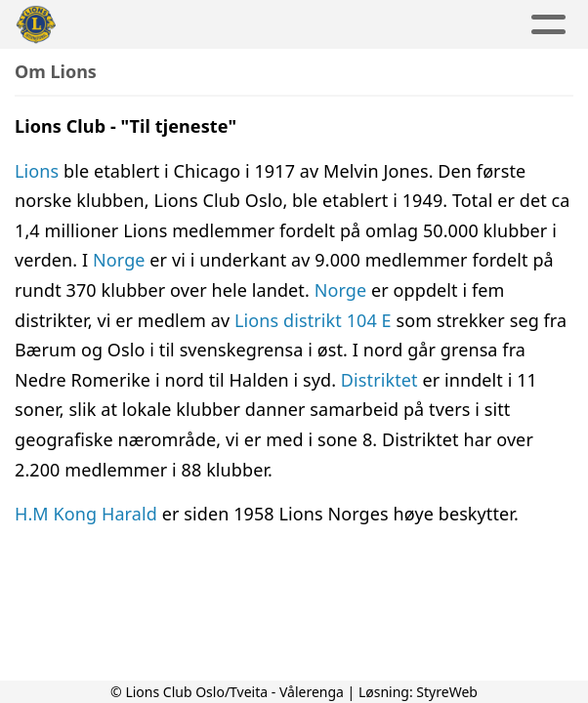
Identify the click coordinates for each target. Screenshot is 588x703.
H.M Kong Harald (88, 514)
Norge (119, 260)
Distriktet (382, 380)
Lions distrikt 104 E (313, 320)
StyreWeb (447, 692)
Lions (39, 171)
